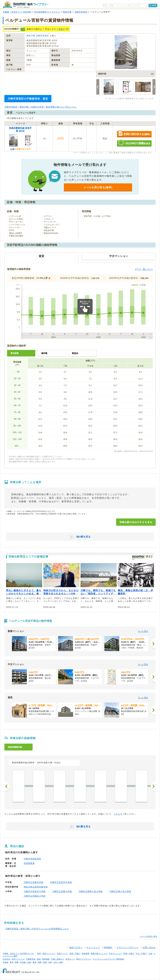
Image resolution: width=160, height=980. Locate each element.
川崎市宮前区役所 (32, 859)
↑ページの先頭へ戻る (148, 936)
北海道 (5, 962)
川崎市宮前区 (81, 12)
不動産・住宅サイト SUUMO (17, 12)
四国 (45, 962)
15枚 (12, 149)
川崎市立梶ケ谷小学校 (120, 891)
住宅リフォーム (18, 959)
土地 (150, 953)
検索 (154, 5)
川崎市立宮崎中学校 (34, 882)
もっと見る (143, 631)
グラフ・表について (144, 269)
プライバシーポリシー (128, 948)
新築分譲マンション (99, 953)
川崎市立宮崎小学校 (62, 891)
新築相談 (46, 959)
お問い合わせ (149, 948)
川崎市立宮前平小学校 (35, 891)
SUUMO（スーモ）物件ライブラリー (26, 5)
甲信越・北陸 (26, 962)
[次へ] (153, 644)
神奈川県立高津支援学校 (36, 887)
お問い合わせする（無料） (134, 134)
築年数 (44, 353)
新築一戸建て (129, 953)
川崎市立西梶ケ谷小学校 (91, 891)
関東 (17, 962)
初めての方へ (76, 948)
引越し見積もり (58, 959)
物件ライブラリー (84, 959)
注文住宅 (6, 959)
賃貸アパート (62, 953)
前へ (7, 786)
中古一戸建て (141, 953)
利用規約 (108, 948)
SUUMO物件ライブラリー (47, 12)
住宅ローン (70, 959)
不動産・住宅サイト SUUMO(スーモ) (18, 953)
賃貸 (61, 29)
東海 (34, 962)
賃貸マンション (49, 953)
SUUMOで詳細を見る (134, 143)
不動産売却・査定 (33, 959)
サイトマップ (93, 948)
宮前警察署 (29, 863)
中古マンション (115, 953)
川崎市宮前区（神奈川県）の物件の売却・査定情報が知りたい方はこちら (40, 107)
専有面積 (14, 353)
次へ (153, 786)
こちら (117, 814)
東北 (12, 962)
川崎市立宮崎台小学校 (35, 896)
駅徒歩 (75, 353)
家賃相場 (86, 953)
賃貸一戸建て (75, 953)
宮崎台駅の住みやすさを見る (136, 522)
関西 (40, 962)
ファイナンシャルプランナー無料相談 (108, 959)
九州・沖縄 (58, 962)
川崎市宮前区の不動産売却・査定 (28, 99)
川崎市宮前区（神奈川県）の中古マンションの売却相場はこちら (37, 929)
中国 (50, 962)
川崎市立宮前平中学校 (61, 882)
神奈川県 (67, 12)
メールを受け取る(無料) (98, 187)
